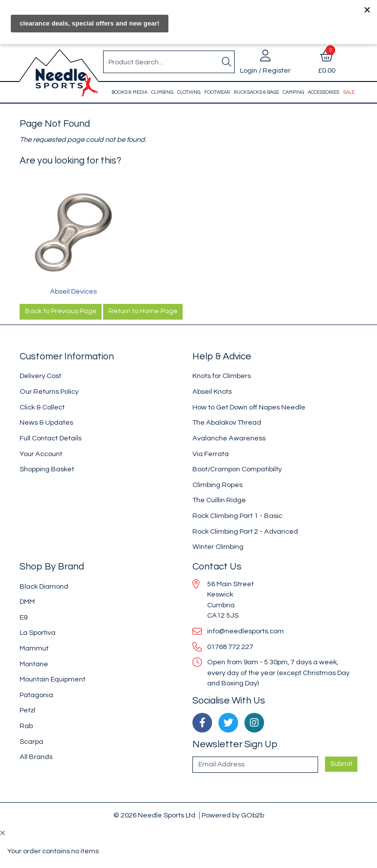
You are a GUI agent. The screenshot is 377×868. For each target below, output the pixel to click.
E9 (24, 617)
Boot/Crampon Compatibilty (237, 469)
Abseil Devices (73, 291)
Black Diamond (44, 586)
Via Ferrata (211, 454)
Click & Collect (42, 407)
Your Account (41, 454)
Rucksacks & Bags (256, 92)
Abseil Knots (212, 392)
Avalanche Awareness (229, 438)
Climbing (162, 92)
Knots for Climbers (222, 376)
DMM (27, 602)
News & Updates (46, 422)
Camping (293, 92)
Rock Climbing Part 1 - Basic (237, 516)
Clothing (189, 92)
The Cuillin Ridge (219, 500)
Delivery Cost (40, 376)
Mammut (34, 648)
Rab (26, 726)
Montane (34, 664)
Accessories (323, 92)
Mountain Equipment (53, 679)
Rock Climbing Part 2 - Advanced (245, 531)
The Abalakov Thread (227, 422)
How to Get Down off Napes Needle (249, 407)
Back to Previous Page (61, 311)
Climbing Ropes (217, 485)
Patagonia (36, 695)
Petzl (27, 710)
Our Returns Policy (49, 392)
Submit (341, 764)
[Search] (226, 62)
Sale (349, 92)
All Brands (36, 757)
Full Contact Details (51, 438)
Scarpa (31, 742)
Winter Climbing (218, 547)
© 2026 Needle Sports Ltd (154, 815)
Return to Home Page (143, 311)
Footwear (217, 92)
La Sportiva (38, 633)
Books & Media (129, 92)
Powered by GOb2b (233, 815)
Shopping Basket (47, 469)
